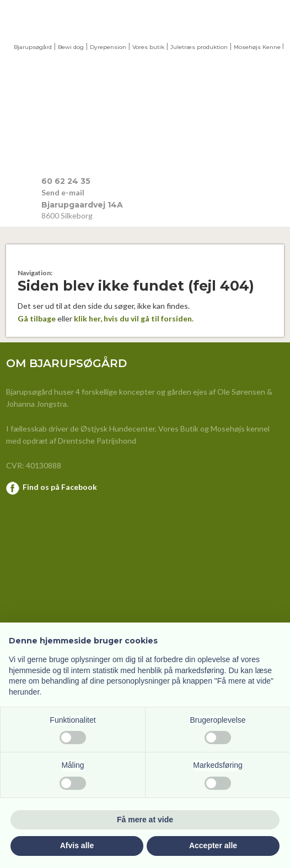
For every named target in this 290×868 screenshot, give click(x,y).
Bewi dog (71, 47)
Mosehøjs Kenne (257, 47)
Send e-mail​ (63, 192)
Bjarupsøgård (33, 47)
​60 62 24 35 (66, 181)
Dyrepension (108, 47)
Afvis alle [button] (77, 845)
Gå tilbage (37, 318)
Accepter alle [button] (213, 845)
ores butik (150, 47)
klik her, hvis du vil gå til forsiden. (134, 318)
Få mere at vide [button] (145, 820)
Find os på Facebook (60, 487)
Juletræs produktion (199, 47)
